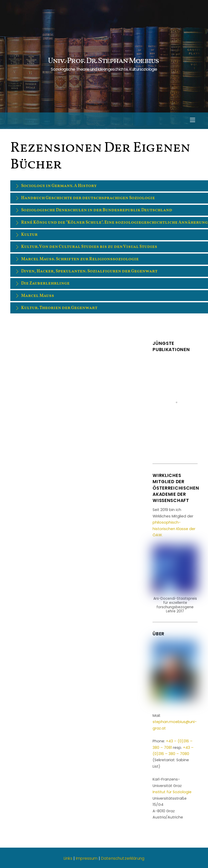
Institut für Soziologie (172, 792)
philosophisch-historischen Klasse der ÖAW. (174, 529)
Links (68, 858)
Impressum (87, 858)
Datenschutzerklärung (123, 858)
